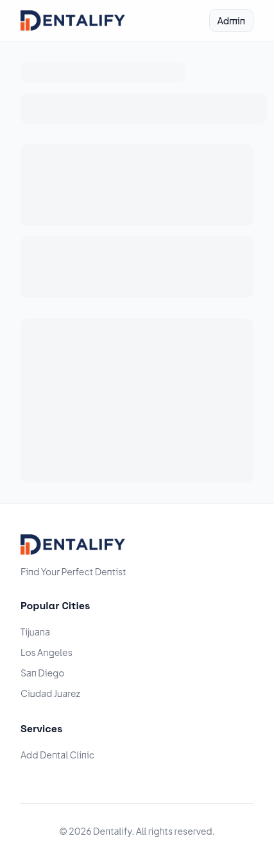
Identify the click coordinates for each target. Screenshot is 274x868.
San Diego (43, 673)
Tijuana (35, 632)
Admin (231, 20)
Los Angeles (47, 652)
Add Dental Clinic (57, 755)
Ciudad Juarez (50, 693)
